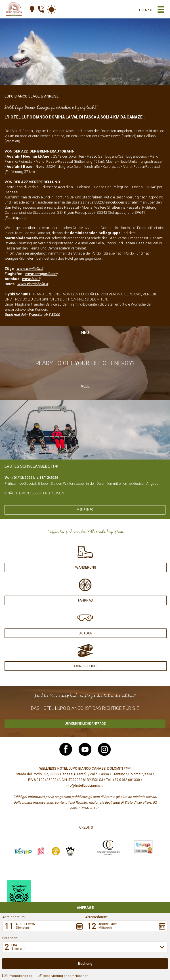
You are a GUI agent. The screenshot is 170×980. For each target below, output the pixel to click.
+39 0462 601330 (126, 780)
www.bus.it (31, 279)
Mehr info (85, 510)
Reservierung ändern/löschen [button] (63, 976)
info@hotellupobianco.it (84, 786)
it (139, 10)
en (145, 10)
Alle (85, 386)
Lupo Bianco (16, 96)
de (152, 10)
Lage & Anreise (45, 96)
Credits (86, 827)
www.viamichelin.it (33, 284)
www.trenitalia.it (30, 269)
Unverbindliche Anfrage (85, 724)
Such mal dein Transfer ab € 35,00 (32, 315)
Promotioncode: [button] (18, 976)
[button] (44, 926)
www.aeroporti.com (41, 274)
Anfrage (85, 908)
